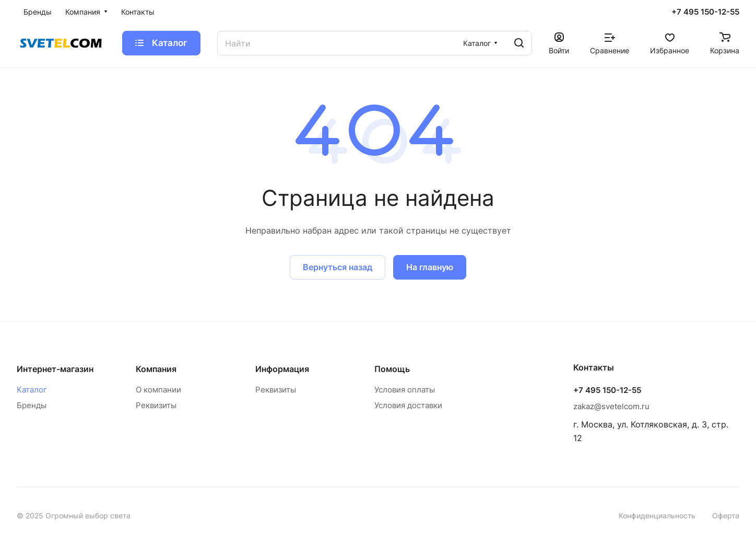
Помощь (392, 369)
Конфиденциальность (657, 516)
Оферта (726, 516)
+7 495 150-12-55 (705, 12)
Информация (282, 369)
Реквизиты (156, 405)
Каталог (32, 390)
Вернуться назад (338, 267)
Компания (156, 369)
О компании (158, 390)
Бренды (32, 405)
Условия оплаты (405, 390)
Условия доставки (408, 405)
